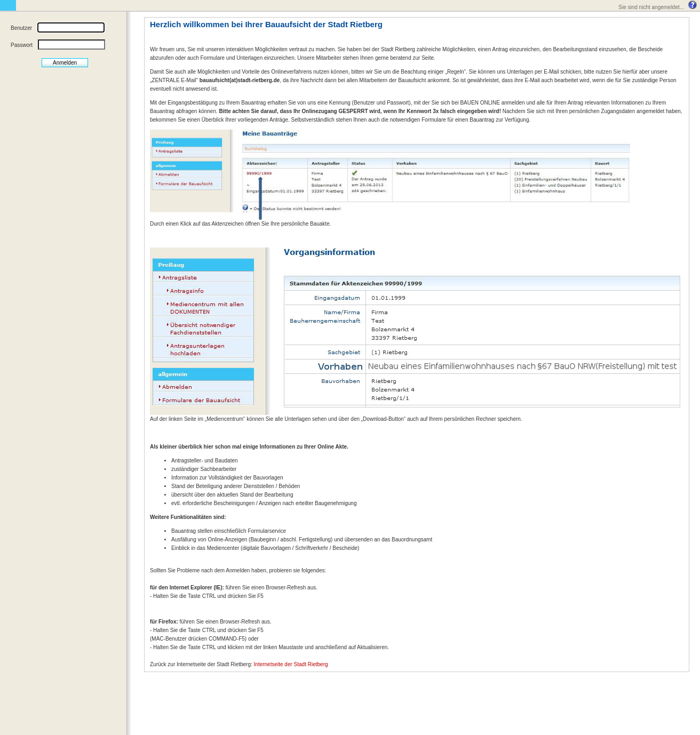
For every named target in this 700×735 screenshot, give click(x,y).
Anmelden (65, 63)
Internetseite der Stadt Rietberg (291, 664)
